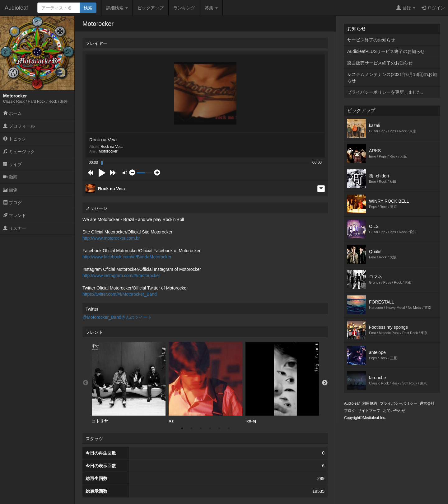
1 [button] (182, 428)
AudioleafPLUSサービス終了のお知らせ (386, 51)
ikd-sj (282, 383)
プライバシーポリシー (399, 403)
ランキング (184, 8)
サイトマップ (369, 411)
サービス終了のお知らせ (371, 40)
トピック (15, 139)
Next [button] (325, 383)
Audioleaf (16, 8)
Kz (205, 383)
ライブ (12, 164)
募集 (211, 8)
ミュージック (19, 152)
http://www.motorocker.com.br (111, 238)
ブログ (12, 203)
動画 (10, 177)
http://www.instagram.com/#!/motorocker (121, 276)
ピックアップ (151, 8)
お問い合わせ (394, 411)
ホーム (12, 113)
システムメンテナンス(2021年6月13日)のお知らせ (392, 78)
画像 (10, 190)
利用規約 (370, 403)
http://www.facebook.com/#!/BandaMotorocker (127, 257)
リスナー (15, 228)
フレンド (15, 215)
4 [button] (210, 428)
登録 (406, 8)
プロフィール (19, 126)
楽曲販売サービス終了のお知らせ (380, 63)
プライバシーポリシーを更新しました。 (386, 92)
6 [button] (229, 428)
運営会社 (427, 403)
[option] (129, 383)
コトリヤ (129, 383)
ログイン (433, 8)
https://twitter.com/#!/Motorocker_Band (120, 294)
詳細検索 (117, 8)
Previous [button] (86, 383)
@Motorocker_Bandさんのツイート (117, 317)
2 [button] (191, 428)
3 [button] (201, 428)
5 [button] (219, 428)
